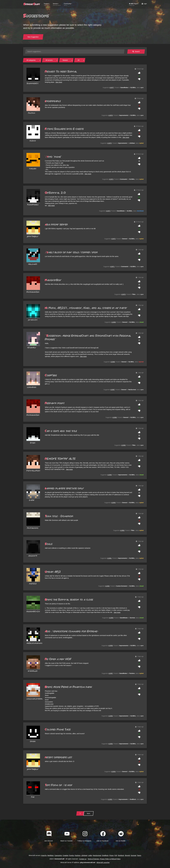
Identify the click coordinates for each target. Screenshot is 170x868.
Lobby (90, 855)
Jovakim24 (33, 320)
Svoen (33, 443)
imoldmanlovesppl (35, 699)
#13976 (111, 115)
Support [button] (47, 4)
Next (89, 813)
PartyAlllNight (33, 471)
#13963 (113, 503)
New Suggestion (33, 37)
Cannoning (58, 855)
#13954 (113, 772)
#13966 (115, 417)
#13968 (113, 362)
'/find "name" (53, 157)
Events (72, 855)
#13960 (107, 586)
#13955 (111, 744)
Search (136, 52)
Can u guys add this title (61, 431)
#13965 (123, 445)
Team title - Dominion (59, 516)
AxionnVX (33, 556)
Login (144, 4)
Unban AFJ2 (53, 572)
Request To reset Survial (61, 72)
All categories (31, 60)
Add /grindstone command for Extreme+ (72, 631)
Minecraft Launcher (103, 862)
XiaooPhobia (33, 205)
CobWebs (51, 375)
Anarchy (44, 855)
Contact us (83, 859)
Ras (33, 797)
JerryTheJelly (33, 236)
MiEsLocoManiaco (34, 643)
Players (134, 4)
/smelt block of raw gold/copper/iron (71, 252)
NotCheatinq (33, 528)
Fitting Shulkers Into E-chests (64, 129)
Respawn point (55, 403)
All (78, 60)
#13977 (112, 88)
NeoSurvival (97, 855)
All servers (49, 60)
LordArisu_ (33, 387)
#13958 (111, 646)
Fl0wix (33, 141)
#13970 (123, 294)
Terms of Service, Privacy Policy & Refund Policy (104, 859)
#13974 (111, 179)
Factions (78, 855)
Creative (65, 855)
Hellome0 (33, 264)
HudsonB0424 (33, 612)
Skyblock (121, 855)
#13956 (111, 716)
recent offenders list (58, 757)
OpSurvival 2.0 (55, 193)
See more (59, 82)
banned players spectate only (64, 488)
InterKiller (33, 671)
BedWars (51, 855)
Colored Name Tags (58, 730)
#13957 (111, 673)
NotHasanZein (33, 292)
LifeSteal (84, 855)
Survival (133, 855)
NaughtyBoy (53, 280)
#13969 (114, 322)
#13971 (112, 267)
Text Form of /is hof (59, 785)
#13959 (111, 618)
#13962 (122, 530)
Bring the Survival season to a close (69, 600)
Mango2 (33, 584)
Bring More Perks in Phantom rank (68, 687)
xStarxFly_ (33, 348)
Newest (65, 60)
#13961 (109, 558)
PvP (116, 855)
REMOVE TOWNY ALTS (60, 459)
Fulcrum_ (33, 113)
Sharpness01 (33, 83)
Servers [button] (57, 4)
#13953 (110, 799)
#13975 (110, 143)
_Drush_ (33, 741)
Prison (111, 855)
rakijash (33, 169)
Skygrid (127, 855)
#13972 (113, 239)
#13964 (110, 475)
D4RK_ (33, 500)
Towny (139, 855)
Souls (49, 544)
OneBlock (105, 855)
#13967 (113, 390)
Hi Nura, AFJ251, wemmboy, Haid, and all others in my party (86, 308)
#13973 (108, 211)
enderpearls (53, 101)
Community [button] (68, 4)
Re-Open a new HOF (58, 659)
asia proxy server (56, 225)
